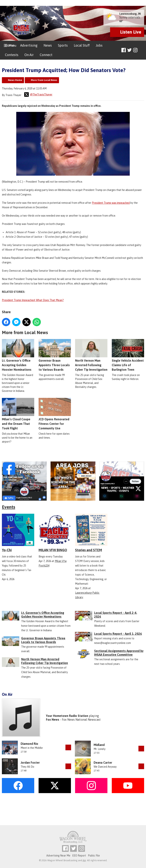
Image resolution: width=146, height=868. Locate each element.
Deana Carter (103, 763)
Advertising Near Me (58, 856)
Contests (12, 55)
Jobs (99, 45)
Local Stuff (82, 45)
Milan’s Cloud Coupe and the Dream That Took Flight (18, 414)
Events (9, 507)
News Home (15, 80)
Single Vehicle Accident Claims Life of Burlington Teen (128, 355)
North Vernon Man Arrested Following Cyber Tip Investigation (91, 355)
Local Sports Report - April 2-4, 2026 (116, 615)
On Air (29, 55)
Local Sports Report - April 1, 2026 (118, 634)
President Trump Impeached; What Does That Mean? (33, 300)
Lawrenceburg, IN (130, 14)
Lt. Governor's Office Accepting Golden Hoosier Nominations (18, 355)
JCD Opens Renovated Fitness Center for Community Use (55, 414)
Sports (63, 45)
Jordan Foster (30, 763)
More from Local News (44, 80)
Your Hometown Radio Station (67, 716)
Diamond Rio (29, 744)
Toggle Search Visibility (142, 50)
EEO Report (79, 856)
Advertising (29, 45)
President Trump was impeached (111, 203)
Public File (94, 856)
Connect (46, 55)
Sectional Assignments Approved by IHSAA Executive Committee (119, 653)
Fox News (53, 720)
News (48, 45)
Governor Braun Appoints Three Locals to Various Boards (55, 355)
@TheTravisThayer (38, 95)
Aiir (84, 860)
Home (10, 45)
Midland (99, 745)
